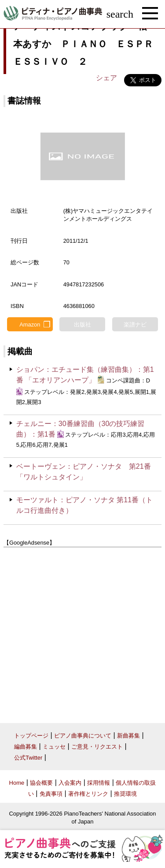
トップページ (31, 736)
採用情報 (99, 783)
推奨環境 (125, 794)
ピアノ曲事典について (83, 736)
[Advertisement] (82, 632)
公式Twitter (28, 758)
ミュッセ (54, 747)
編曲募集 (26, 747)
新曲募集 (128, 736)
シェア (106, 78)
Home (17, 783)
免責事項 (51, 794)
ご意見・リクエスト (97, 747)
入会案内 (70, 783)
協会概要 (41, 783)
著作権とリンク (88, 794)
